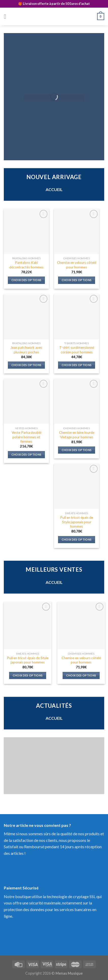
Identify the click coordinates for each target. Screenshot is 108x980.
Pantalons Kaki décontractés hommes (26, 265)
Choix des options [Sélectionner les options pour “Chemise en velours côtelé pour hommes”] (77, 280)
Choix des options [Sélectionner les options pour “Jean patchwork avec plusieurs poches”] (26, 365)
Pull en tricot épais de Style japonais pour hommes (77, 522)
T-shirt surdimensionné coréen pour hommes (77, 350)
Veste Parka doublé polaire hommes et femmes (26, 437)
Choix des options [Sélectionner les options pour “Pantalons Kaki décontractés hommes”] (26, 280)
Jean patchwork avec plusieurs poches (26, 350)
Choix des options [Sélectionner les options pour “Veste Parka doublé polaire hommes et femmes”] (26, 455)
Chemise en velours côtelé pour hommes (77, 265)
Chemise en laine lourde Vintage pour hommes (77, 435)
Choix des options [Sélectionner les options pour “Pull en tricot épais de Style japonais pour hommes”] (77, 539)
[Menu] (7, 16)
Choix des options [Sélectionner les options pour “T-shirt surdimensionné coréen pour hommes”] (77, 365)
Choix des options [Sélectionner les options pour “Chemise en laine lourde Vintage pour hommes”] (77, 450)
